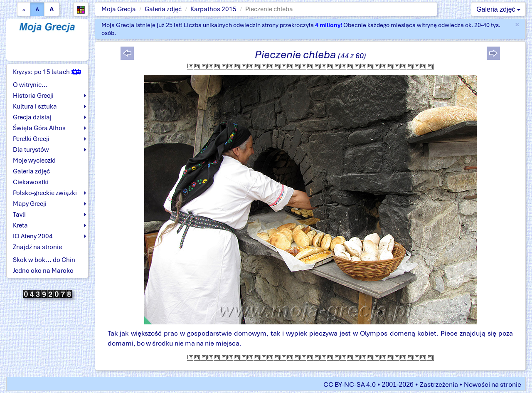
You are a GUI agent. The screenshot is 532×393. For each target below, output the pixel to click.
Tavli (19, 215)
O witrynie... (30, 85)
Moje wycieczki (34, 161)
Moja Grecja (119, 9)
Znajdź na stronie (37, 247)
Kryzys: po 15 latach (47, 72)
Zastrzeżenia (439, 384)
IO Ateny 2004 (33, 236)
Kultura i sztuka (35, 106)
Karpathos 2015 (213, 9)
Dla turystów (31, 150)
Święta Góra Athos (39, 128)
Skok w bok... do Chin (44, 260)
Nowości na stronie (493, 384)
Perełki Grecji (31, 139)
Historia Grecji (33, 96)
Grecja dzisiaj (32, 117)
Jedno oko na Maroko (43, 271)
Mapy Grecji (30, 204)
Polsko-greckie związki (45, 193)
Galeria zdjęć (163, 9)
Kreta (20, 225)
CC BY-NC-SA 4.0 (350, 384)
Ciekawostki (31, 182)
